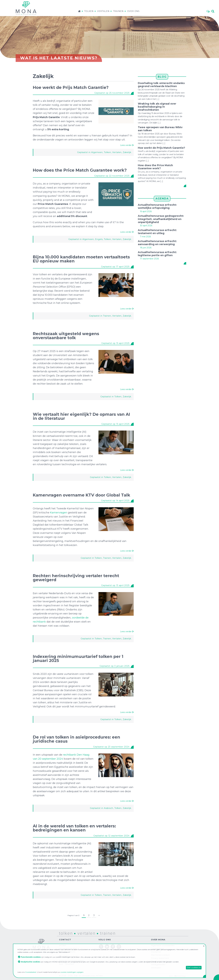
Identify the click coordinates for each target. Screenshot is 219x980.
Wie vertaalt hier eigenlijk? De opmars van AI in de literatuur (81, 416)
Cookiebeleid (31, 972)
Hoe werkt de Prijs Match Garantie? (71, 87)
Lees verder (127, 145)
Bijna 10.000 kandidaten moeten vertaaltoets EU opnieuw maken (81, 259)
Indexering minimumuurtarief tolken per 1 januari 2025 (78, 658)
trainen (100, 933)
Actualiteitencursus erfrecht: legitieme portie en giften (157, 254)
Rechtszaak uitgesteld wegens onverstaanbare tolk (66, 336)
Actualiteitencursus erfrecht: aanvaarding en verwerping (157, 243)
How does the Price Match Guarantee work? (80, 170)
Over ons (133, 11)
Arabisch (109, 808)
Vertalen (103, 11)
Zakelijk (127, 152)
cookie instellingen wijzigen (72, 972)
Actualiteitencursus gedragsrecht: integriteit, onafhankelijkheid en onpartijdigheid (161, 219)
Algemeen (97, 152)
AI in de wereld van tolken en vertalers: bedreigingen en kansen (74, 828)
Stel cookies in (194, 968)
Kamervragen (59, 513)
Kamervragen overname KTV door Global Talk (81, 495)
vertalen (79, 933)
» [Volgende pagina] (99, 915)
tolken (62, 933)
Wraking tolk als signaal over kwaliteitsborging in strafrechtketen (157, 107)
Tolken (89, 11)
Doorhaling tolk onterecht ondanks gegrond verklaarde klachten (161, 85)
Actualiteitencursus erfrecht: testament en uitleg (157, 232)
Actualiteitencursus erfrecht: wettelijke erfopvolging (157, 206)
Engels (99, 239)
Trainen (118, 11)
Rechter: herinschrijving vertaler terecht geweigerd (76, 578)
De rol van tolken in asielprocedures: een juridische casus (76, 739)
